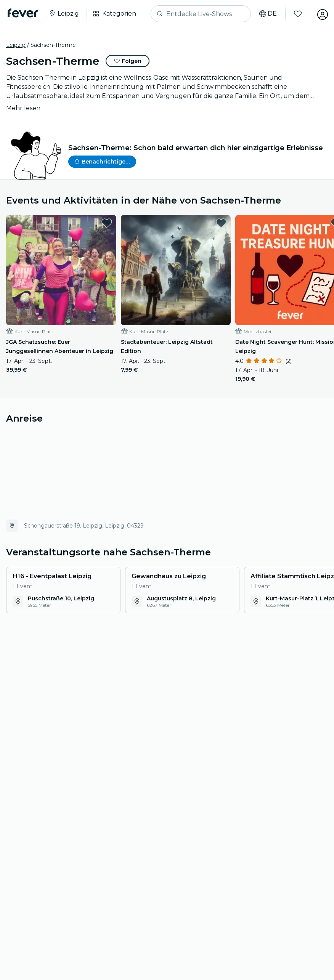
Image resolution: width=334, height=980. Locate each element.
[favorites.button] (98, 223)
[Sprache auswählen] (265, 14)
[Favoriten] (295, 14)
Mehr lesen (23, 108)
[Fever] (24, 13)
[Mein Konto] (320, 14)
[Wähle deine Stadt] (65, 14)
